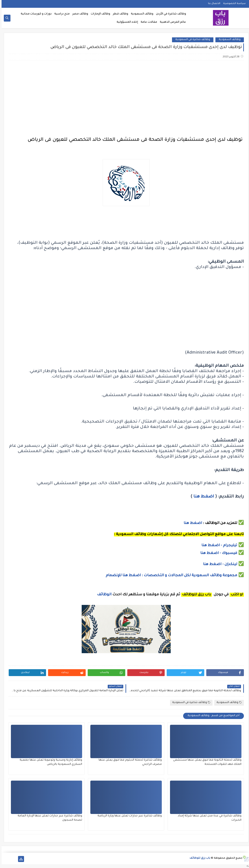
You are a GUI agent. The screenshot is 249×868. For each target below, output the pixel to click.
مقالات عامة (147, 22)
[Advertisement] (124, 99)
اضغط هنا (202, 497)
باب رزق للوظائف (198, 858)
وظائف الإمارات (99, 14)
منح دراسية (60, 14)
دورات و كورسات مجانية (35, 14)
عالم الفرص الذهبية (171, 22)
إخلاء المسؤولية (126, 22)
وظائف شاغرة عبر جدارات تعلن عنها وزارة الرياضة (128, 816)
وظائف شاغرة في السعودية (191, 40)
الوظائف (102, 595)
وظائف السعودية (141, 14)
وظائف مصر (79, 14)
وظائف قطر (119, 14)
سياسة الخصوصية (233, 4)
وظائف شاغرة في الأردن (169, 14)
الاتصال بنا (213, 4)
